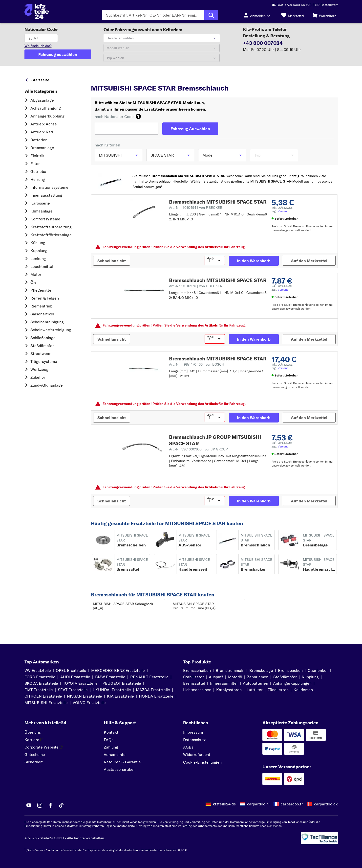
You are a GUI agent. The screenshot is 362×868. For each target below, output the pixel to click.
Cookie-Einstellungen (202, 762)
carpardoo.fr (292, 804)
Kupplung (39, 251)
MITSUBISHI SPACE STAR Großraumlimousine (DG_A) (194, 606)
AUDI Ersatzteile (75, 677)
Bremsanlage (42, 148)
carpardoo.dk (326, 804)
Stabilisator (193, 677)
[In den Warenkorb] (254, 261)
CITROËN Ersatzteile (43, 696)
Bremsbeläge (261, 670)
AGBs (188, 747)
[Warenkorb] (324, 15)
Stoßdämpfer (42, 346)
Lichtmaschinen (197, 690)
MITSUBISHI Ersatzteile (46, 703)
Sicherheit (34, 762)
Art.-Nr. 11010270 (196, 286)
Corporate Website (43, 747)
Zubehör (38, 377)
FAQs (109, 740)
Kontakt (111, 732)
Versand (283, 211)
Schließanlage (43, 338)
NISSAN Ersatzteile (85, 696)
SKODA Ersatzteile (41, 683)
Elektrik (37, 156)
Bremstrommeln (230, 670)
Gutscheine (35, 754)
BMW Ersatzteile (110, 677)
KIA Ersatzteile (120, 696)
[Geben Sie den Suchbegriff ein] (153, 15)
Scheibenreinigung (47, 322)
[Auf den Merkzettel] (309, 261)
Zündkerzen (278, 690)
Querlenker (318, 670)
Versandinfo (115, 754)
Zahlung (111, 747)
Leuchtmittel (42, 266)
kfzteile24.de (224, 804)
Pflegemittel (41, 290)
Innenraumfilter (224, 683)
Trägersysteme (44, 361)
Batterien (39, 140)
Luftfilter (255, 690)
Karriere (34, 740)
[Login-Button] (258, 15)
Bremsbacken (290, 670)
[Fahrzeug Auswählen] (190, 129)
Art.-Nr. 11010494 (196, 208)
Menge (210, 258)
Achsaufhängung (46, 108)
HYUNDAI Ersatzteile (112, 690)
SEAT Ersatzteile (73, 690)
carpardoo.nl (258, 804)
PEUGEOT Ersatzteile (122, 683)
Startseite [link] (40, 80)
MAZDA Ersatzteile (153, 690)
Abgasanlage (42, 100)
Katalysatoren (229, 690)
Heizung (38, 179)
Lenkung (38, 258)
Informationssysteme (49, 187)
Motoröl (235, 677)
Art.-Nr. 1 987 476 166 (197, 364)
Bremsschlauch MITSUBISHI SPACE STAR (218, 202)
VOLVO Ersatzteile (89, 703)
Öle (33, 282)
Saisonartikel (42, 314)
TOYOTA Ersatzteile (80, 683)
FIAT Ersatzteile (39, 690)
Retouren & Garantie (122, 762)
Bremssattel (194, 683)
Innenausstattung (46, 195)
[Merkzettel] (293, 15)
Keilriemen (303, 690)
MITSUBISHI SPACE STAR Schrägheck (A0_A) (123, 606)
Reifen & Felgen (45, 298)
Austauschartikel (119, 769)
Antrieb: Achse (44, 124)
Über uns (33, 732)
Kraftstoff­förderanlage (51, 235)
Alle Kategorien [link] (41, 91)
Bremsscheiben (197, 670)
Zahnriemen (258, 677)
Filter (35, 164)
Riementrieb (41, 306)
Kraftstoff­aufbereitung (51, 227)
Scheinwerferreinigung (51, 330)
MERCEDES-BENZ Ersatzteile (118, 670)
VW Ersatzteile (38, 670)
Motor (36, 274)
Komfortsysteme (45, 219)
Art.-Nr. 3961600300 (198, 449)
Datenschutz (194, 740)
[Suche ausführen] (211, 15)
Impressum (193, 732)
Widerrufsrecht (197, 754)
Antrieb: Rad (42, 132)
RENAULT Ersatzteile (149, 677)
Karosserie (40, 203)
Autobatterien (256, 683)
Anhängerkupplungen (292, 683)
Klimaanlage (42, 211)
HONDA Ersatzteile (156, 696)
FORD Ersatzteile (40, 677)
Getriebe (38, 171)
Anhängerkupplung (47, 116)
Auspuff (216, 677)
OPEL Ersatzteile (71, 670)
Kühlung (38, 243)
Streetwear (41, 353)
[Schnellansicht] (112, 261)
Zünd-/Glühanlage (47, 385)
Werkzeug (39, 369)
